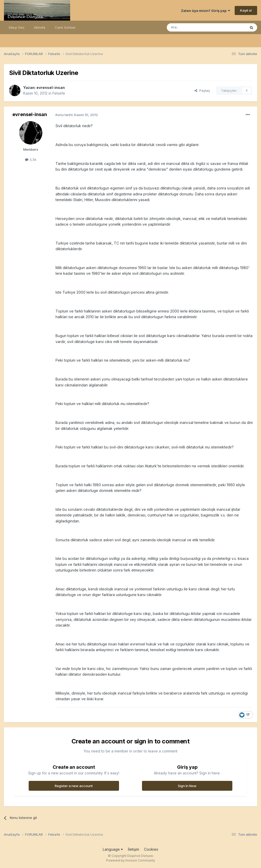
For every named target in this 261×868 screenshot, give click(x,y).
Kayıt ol (246, 10)
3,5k (31, 159)
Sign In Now (187, 786)
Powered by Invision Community (131, 860)
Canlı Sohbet (65, 27)
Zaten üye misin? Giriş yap (205, 11)
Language (113, 849)
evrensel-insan (51, 87)
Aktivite (40, 27)
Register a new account (74, 786)
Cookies (151, 849)
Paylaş (202, 90)
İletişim (133, 849)
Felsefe (59, 93)
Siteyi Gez (17, 27)
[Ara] (193, 27)
